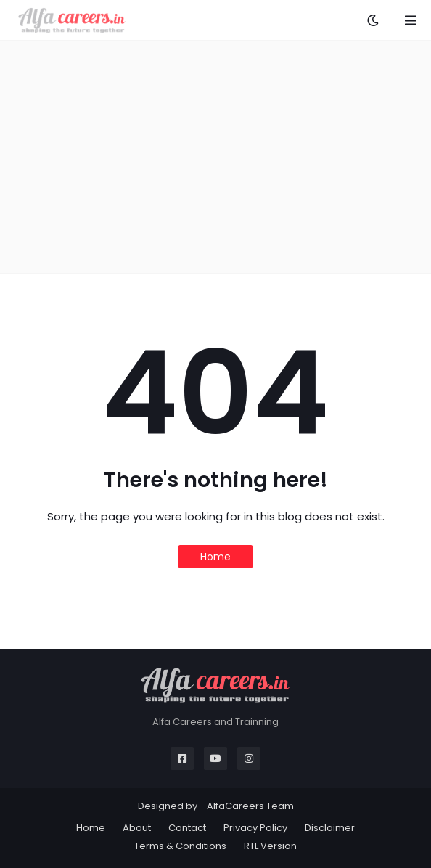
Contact (187, 828)
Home (215, 557)
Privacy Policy (255, 828)
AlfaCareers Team (250, 806)
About (137, 828)
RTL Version (270, 846)
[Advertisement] (215, 157)
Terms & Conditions (180, 846)
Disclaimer (330, 828)
